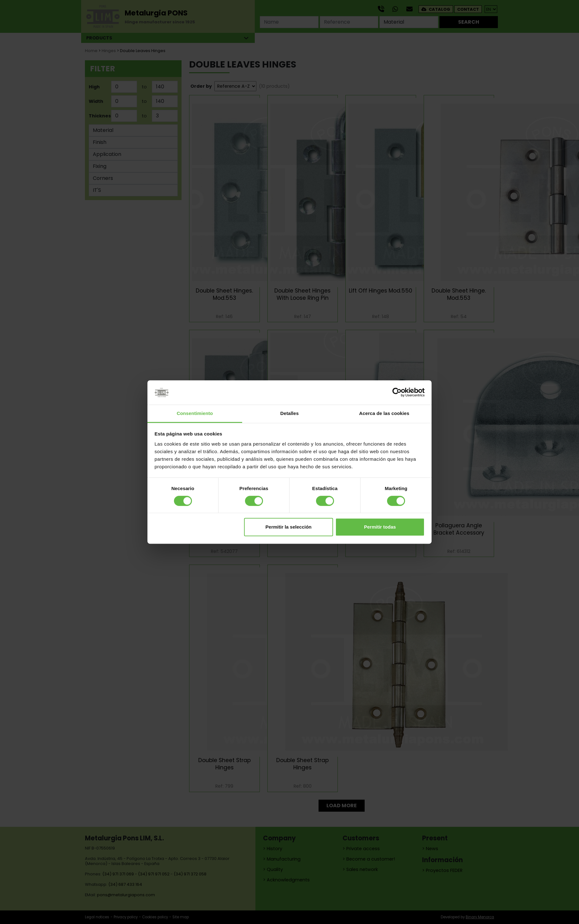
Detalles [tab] (289, 413)
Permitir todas (380, 527)
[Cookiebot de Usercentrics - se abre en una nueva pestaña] (397, 393)
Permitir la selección (289, 527)
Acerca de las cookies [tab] (384, 413)
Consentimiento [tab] (195, 413)
